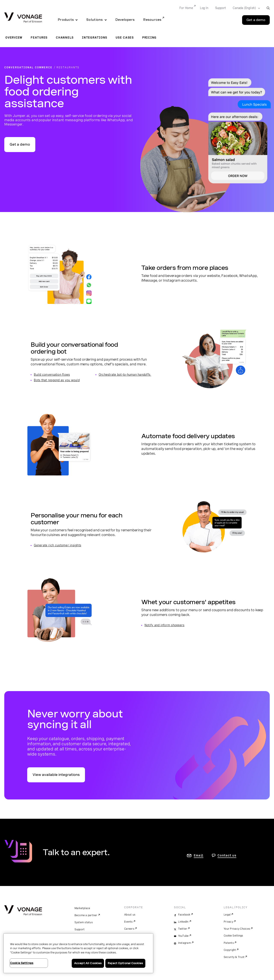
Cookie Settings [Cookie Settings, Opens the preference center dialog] (22, 963)
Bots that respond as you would (57, 380)
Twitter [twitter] (183, 929)
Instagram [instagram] (185, 943)
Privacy (228, 922)
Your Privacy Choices (237, 929)
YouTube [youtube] (183, 936)
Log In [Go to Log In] (204, 8)
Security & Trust (234, 957)
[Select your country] (245, 8)
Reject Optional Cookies (125, 963)
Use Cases (125, 37)
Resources (152, 20)
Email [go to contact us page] (199, 855)
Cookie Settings (234, 936)
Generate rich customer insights (57, 545)
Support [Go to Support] (221, 8)
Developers (125, 20)
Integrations (95, 37)
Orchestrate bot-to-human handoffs (125, 375)
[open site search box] (268, 8)
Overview (14, 37)
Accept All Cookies (88, 963)
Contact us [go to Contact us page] (227, 855)
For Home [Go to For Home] (186, 8)
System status (84, 922)
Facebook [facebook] (184, 915)
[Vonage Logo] (23, 18)
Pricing (149, 37)
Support (80, 929)
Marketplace (82, 908)
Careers (129, 929)
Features (39, 37)
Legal (227, 915)
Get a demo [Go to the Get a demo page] (256, 20)
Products (66, 20)
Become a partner (86, 915)
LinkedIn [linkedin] (183, 922)
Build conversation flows (52, 375)
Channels (65, 37)
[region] (78, 953)
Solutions (95, 20)
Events (128, 922)
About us (130, 915)
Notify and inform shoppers (165, 625)
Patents (229, 943)
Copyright (230, 950)
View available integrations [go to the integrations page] (56, 775)
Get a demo (20, 144)
